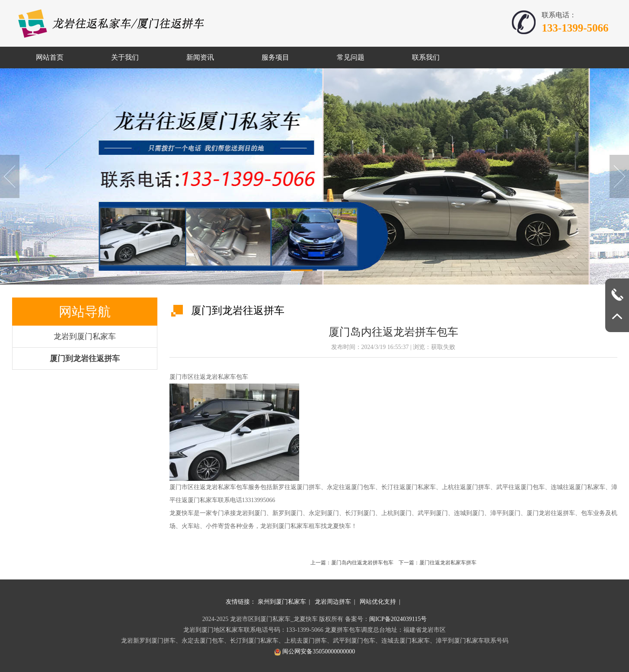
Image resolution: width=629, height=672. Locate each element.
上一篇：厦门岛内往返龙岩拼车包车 (354, 563)
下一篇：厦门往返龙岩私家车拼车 (437, 563)
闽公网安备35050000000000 (315, 651)
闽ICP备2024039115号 (398, 619)
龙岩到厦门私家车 (85, 336)
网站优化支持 (378, 602)
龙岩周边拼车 (333, 602)
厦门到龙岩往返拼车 (85, 358)
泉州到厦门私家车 (282, 602)
